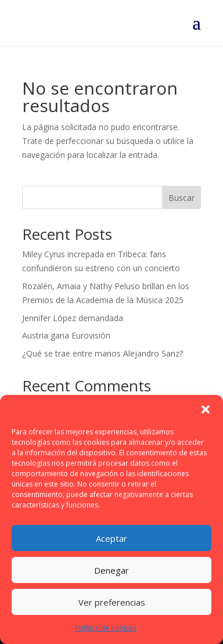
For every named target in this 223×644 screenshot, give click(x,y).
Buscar (181, 198)
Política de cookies (106, 628)
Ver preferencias (112, 602)
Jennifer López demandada (73, 318)
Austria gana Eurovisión (66, 335)
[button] (206, 409)
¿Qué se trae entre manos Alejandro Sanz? (102, 353)
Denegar (111, 570)
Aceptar (111, 538)
